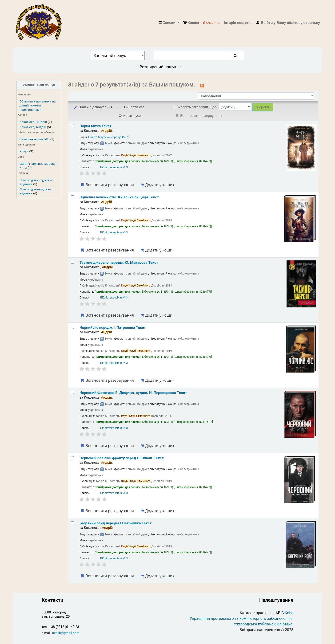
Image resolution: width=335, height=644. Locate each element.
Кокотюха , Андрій (33, 122)
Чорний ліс (113, 328)
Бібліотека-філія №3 (34, 139)
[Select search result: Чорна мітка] (72, 126)
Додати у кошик (157, 185)
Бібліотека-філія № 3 (114, 167)
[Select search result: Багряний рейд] (72, 523)
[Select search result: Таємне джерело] (72, 262)
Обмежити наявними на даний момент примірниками (38, 105)
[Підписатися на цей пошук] (202, 85)
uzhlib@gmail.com (66, 633)
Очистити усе (130, 116)
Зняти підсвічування (93, 107)
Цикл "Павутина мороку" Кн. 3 (108, 137)
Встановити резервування (107, 185)
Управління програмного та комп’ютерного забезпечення (241, 618)
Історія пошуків (238, 23)
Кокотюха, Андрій (33, 127)
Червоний (133, 393)
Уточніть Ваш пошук (39, 85)
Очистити (211, 23)
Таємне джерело (119, 263)
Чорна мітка (96, 126)
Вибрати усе (134, 107)
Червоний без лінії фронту (122, 458)
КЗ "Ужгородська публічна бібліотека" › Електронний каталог (41, 23)
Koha (289, 613)
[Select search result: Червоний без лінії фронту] (72, 458)
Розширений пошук (160, 67)
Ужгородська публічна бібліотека (263, 624)
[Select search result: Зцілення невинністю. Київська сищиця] (72, 197)
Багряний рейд (116, 523)
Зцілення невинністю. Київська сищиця (119, 197)
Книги (24, 151)
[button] (191, 23)
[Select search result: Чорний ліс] (72, 327)
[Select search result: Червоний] (72, 392)
